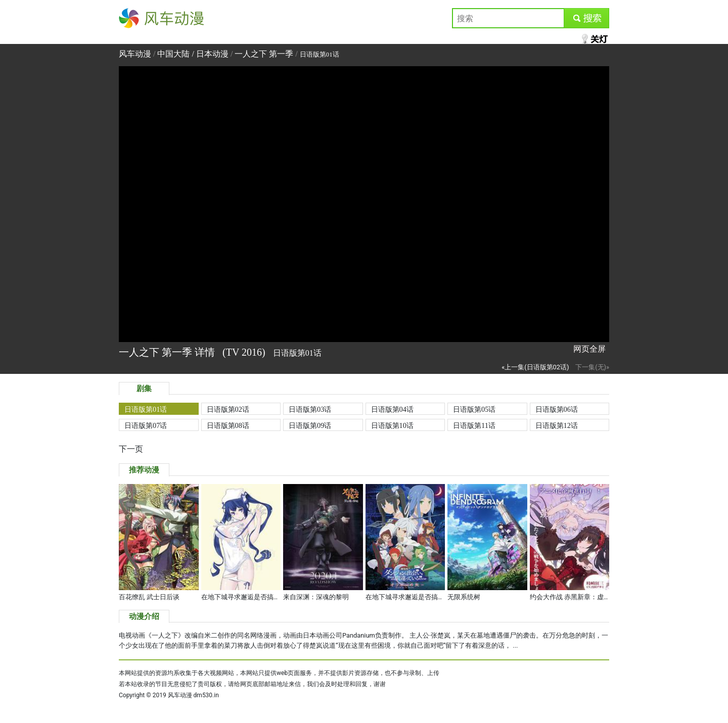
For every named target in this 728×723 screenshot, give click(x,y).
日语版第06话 (557, 409)
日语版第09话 (310, 425)
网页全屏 (589, 349)
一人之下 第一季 (264, 54)
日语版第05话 (474, 409)
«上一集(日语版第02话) (535, 367)
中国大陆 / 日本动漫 (194, 54)
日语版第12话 (557, 425)
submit (586, 18)
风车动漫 (135, 18)
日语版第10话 (392, 425)
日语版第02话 (228, 409)
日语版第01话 (146, 409)
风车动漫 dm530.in (193, 695)
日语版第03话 (310, 409)
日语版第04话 (392, 409)
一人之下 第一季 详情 (168, 352)
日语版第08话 (228, 425)
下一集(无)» (592, 367)
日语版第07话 (146, 425)
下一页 (131, 449)
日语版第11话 (474, 425)
